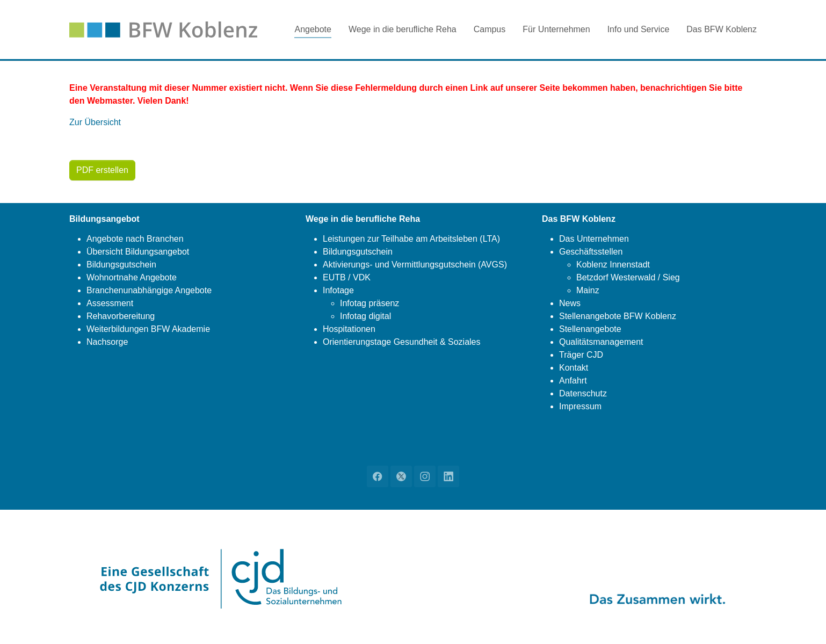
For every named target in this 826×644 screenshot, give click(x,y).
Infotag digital (365, 316)
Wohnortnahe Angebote (132, 277)
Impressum (580, 406)
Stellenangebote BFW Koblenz (618, 316)
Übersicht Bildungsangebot (138, 252)
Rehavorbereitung (121, 316)
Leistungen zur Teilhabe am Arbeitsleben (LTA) (411, 239)
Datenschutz (583, 393)
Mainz (588, 290)
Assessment (110, 303)
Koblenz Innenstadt (613, 265)
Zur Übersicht (95, 122)
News (570, 303)
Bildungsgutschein (121, 265)
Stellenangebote (590, 329)
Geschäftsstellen (591, 252)
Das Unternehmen (594, 239)
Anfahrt (573, 381)
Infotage (338, 290)
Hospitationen (349, 329)
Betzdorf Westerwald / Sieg (628, 277)
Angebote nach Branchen (135, 239)
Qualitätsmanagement (601, 342)
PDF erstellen (102, 170)
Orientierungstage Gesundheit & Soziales (402, 342)
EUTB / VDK (347, 277)
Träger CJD (581, 355)
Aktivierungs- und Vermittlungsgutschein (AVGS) (415, 265)
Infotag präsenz (369, 303)
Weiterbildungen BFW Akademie (148, 329)
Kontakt (574, 368)
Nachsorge (107, 342)
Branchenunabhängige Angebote (149, 290)
